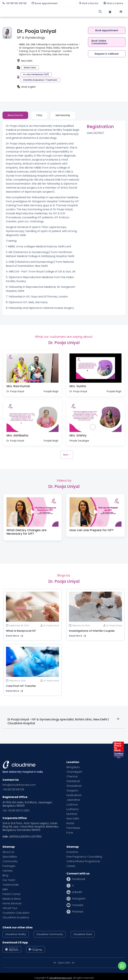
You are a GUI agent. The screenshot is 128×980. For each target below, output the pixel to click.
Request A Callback (107, 54)
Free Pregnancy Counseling (84, 857)
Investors (72, 852)
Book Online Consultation (99, 42)
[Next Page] (67, 455)
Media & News (12, 899)
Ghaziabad (74, 786)
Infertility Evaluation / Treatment (40, 80)
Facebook (79, 879)
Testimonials (11, 885)
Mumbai (72, 814)
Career (71, 866)
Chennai (72, 777)
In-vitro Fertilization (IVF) (36, 74)
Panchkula (73, 828)
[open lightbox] (32, 368)
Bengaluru (73, 767)
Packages (9, 866)
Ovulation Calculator (16, 913)
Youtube (78, 905)
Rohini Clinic (30, 68)
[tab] (15, 115)
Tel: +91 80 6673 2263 (16, 811)
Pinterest (78, 912)
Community (10, 861)
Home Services (12, 903)
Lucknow (72, 805)
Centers (8, 871)
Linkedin (77, 892)
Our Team (9, 880)
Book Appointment (107, 30)
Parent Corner (11, 894)
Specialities (10, 857)
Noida (70, 823)
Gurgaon (72, 791)
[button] (121, 12)
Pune (70, 833)
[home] (33, 12)
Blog (5, 875)
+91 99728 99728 (13, 790)
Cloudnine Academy (16, 918)
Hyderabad (74, 795)
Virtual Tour (10, 908)
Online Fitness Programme (83, 861)
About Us (8, 852)
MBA (5, 889)
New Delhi (73, 819)
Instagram (79, 899)
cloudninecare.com (61, 978)
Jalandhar (73, 800)
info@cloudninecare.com (19, 785)
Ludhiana (72, 809)
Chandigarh (74, 772)
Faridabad (73, 781)
